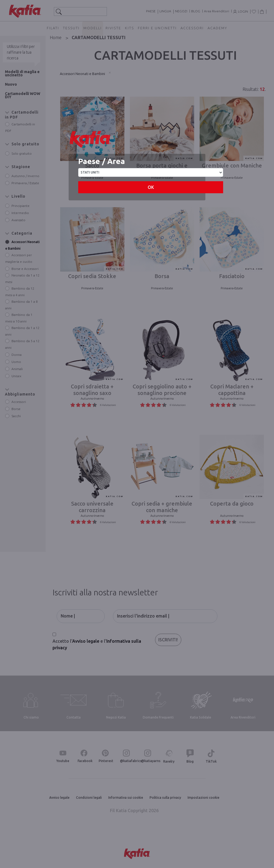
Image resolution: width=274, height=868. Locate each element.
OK (151, 187)
